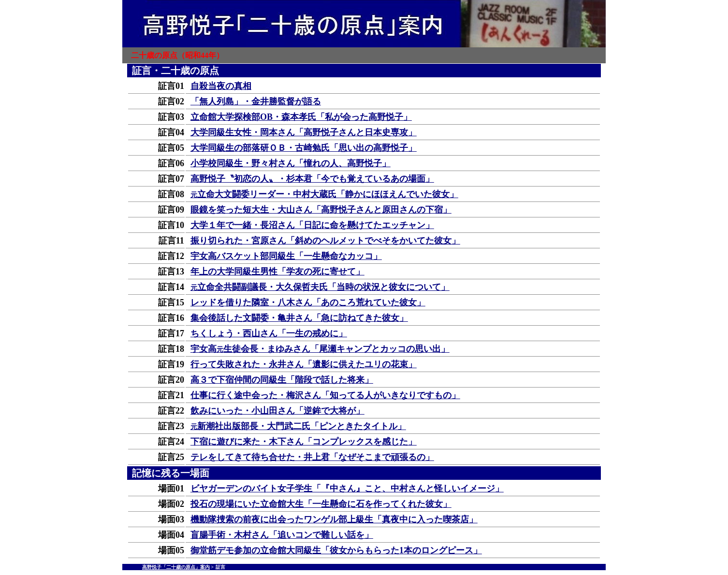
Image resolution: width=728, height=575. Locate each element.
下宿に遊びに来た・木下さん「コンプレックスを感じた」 (304, 442)
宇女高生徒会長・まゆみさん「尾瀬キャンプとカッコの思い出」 (320, 349)
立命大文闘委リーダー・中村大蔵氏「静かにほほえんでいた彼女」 (324, 194)
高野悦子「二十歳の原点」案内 (176, 567)
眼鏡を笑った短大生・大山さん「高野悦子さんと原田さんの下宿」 (321, 210)
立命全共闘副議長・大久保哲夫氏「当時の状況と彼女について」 (320, 287)
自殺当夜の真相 (221, 86)
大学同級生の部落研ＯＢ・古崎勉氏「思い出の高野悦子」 (304, 148)
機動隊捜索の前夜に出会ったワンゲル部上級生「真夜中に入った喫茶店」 (334, 519)
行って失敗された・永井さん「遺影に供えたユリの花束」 (304, 364)
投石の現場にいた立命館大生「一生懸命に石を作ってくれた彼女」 (321, 504)
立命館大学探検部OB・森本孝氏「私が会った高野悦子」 (301, 117)
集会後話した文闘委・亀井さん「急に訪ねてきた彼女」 (299, 318)
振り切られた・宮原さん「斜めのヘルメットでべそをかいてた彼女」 (325, 241)
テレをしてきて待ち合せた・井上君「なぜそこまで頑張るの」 (312, 457)
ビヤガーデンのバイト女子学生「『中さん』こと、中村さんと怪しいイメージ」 (347, 489)
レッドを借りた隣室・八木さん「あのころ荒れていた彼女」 (308, 302)
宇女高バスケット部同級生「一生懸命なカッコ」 (286, 256)
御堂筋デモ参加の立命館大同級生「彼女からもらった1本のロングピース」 (336, 550)
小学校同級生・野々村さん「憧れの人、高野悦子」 (291, 163)
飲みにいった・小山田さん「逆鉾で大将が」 (277, 411)
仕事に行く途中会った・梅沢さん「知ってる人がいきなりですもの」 (325, 395)
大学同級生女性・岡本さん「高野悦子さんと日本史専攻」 (304, 132)
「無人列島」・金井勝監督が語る (256, 101)
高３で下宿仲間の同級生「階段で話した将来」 (282, 380)
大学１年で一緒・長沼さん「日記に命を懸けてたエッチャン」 (312, 225)
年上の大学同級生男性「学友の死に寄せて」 (277, 272)
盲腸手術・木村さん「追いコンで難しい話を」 (282, 535)
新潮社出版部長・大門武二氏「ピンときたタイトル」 (298, 426)
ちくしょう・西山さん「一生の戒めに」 (269, 333)
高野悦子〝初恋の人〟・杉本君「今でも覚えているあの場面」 (312, 179)
